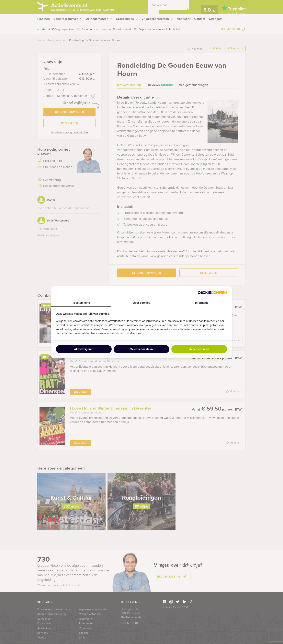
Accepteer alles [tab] (199, 349)
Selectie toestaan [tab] (141, 349)
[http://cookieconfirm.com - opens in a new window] (212, 293)
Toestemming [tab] (81, 303)
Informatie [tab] (202, 303)
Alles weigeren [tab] (84, 349)
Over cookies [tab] (141, 303)
